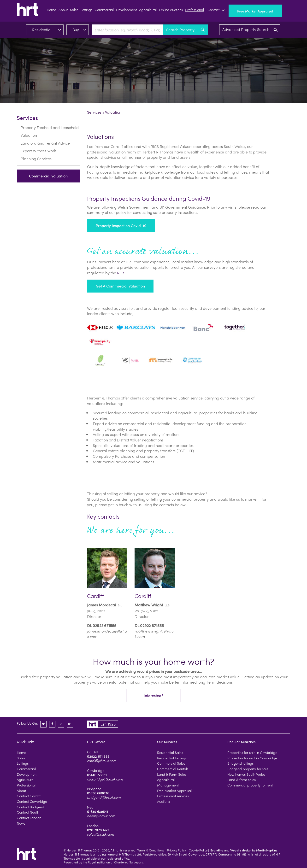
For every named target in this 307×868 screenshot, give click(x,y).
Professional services (173, 796)
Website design (241, 850)
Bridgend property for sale (248, 769)
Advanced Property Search (250, 30)
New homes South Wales (246, 774)
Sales (74, 10)
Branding (217, 850)
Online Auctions (171, 10)
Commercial (104, 10)
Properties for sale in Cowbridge (252, 752)
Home (51, 10)
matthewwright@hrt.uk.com (154, 634)
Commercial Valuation (48, 171)
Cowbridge (96, 770)
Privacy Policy (176, 850)
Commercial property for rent (250, 785)
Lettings (86, 10)
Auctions (163, 801)
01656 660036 (98, 793)
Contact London (29, 818)
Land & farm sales (242, 780)
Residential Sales (170, 752)
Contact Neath (28, 812)
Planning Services (36, 153)
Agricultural (148, 10)
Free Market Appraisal (255, 11)
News (21, 823)
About (63, 10)
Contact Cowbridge (32, 801)
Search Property (186, 30)
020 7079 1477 (98, 830)
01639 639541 (97, 811)
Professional (195, 10)
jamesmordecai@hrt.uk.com (107, 634)
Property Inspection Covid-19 (121, 226)
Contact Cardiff (29, 796)
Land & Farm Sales (172, 774)
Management (168, 785)
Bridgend (94, 789)
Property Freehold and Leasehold (50, 122)
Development (126, 10)
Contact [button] (217, 10)
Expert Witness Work (38, 145)
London (93, 826)
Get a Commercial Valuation (120, 286)
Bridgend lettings (240, 763)
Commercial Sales (171, 763)
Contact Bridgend (30, 807)
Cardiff (92, 752)
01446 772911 (97, 775)
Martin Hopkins (267, 850)
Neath (92, 807)
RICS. (122, 273)
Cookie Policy (198, 850)
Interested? (153, 696)
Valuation (29, 130)
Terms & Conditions (151, 850)
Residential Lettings (172, 758)
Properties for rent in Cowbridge (252, 758)
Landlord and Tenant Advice (45, 138)
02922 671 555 (98, 756)
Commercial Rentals (173, 769)
